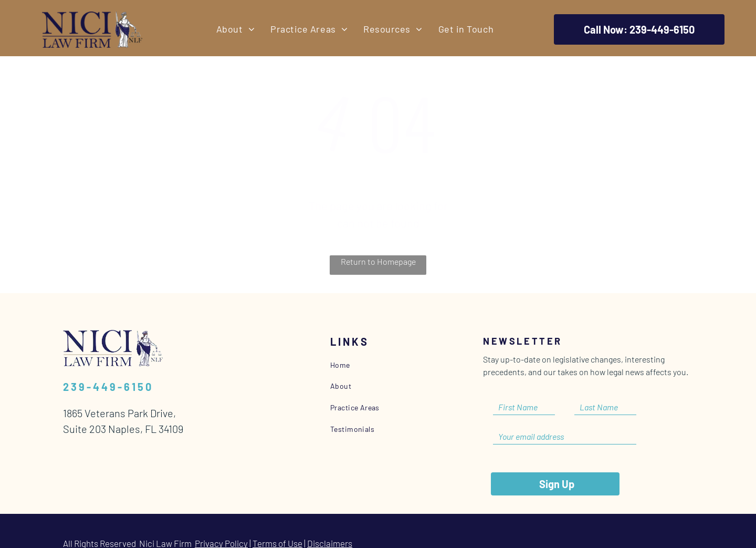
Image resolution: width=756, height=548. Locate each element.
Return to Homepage (378, 261)
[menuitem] (235, 29)
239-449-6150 (108, 387)
